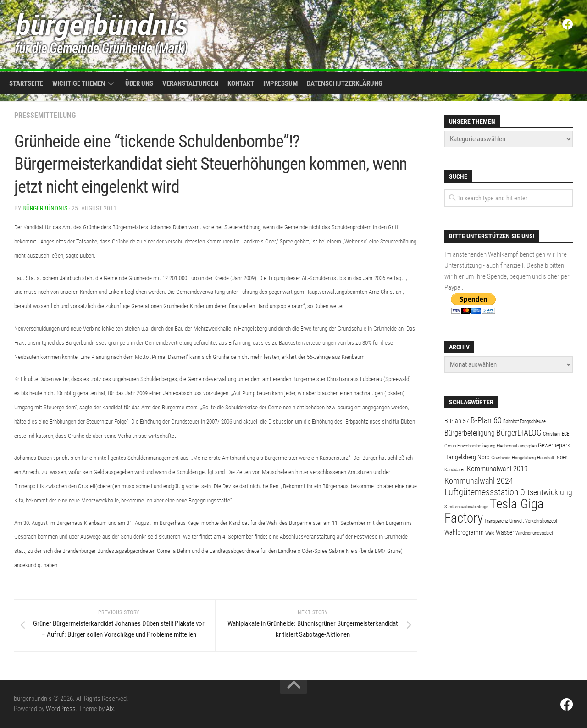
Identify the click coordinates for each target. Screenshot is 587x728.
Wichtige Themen (79, 83)
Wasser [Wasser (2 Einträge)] (505, 532)
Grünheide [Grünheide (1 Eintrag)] (501, 458)
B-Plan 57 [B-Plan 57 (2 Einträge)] (457, 421)
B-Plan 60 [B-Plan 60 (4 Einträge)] (486, 420)
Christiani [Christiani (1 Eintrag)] (552, 434)
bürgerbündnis (45, 208)
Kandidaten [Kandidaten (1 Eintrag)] (455, 470)
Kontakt (241, 83)
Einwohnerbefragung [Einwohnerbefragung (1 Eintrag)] (476, 446)
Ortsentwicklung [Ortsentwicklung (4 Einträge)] (546, 492)
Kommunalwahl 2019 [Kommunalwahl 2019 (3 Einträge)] (497, 469)
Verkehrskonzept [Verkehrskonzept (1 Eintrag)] (541, 521)
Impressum (280, 83)
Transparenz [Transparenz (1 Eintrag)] (496, 521)
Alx (110, 709)
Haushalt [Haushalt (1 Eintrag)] (545, 458)
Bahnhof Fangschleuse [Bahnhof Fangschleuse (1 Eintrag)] (524, 422)
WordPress (61, 709)
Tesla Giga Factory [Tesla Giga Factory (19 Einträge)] (494, 511)
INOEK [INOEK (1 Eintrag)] (562, 458)
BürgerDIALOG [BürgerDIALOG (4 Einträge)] (519, 433)
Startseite (26, 83)
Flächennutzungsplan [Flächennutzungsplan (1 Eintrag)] (517, 446)
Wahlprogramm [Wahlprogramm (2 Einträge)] (464, 532)
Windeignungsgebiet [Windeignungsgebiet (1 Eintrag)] (534, 533)
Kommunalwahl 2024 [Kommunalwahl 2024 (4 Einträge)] (479, 481)
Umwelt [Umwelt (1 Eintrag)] (517, 521)
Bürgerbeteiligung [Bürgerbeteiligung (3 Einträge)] (470, 433)
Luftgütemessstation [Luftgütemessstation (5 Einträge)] (482, 492)
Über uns (139, 83)
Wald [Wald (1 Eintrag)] (490, 533)
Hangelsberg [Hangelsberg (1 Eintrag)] (524, 458)
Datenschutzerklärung (345, 83)
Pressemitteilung (45, 115)
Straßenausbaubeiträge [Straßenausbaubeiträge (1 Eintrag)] (466, 507)
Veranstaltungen (190, 83)
